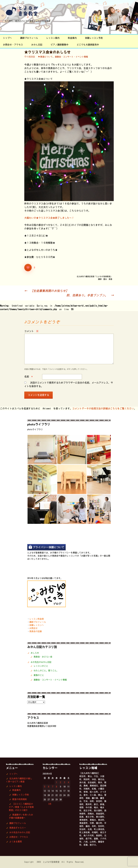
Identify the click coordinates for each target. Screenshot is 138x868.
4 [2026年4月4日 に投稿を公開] (68, 782)
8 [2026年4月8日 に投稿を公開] (56, 787)
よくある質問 (16, 842)
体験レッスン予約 (94, 38)
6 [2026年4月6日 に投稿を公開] (49, 787)
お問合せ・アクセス (13, 45)
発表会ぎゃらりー (18, 828)
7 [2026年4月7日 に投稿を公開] (53, 787)
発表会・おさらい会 (43, 657)
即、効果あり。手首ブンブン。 (90, 295)
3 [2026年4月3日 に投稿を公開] (64, 782)
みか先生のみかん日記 (41, 662)
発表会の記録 (36, 631)
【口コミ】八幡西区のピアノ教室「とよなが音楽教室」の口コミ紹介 (21, 807)
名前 (28, 377)
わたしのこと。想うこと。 (46, 671)
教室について (46, 57)
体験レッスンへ (37, 625)
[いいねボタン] (28, 268)
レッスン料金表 (37, 619)
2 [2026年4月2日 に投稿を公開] (60, 782)
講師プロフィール (29, 38)
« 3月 (48, 804)
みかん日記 (37, 45)
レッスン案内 (53, 38)
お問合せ (33, 628)
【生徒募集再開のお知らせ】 (46, 291)
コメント (31, 331)
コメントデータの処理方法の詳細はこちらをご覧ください (103, 408)
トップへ (7, 38)
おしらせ (35, 653)
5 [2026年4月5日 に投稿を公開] (45, 787)
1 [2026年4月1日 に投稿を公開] (56, 782)
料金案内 (72, 38)
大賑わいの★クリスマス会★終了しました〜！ (49, 218)
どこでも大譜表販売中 (88, 45)
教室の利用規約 (20, 799)
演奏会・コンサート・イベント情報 (71, 57)
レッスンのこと (41, 666)
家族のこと (39, 675)
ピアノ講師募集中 (60, 45)
